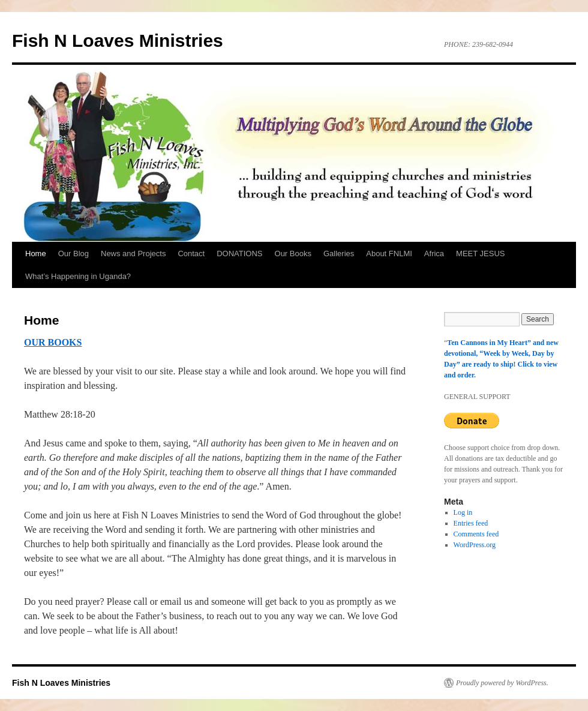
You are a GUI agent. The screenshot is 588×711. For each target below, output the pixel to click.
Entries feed (471, 523)
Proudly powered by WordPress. (502, 683)
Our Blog (73, 253)
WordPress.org (475, 545)
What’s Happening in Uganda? (78, 276)
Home (36, 253)
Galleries (339, 253)
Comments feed (476, 534)
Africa (434, 253)
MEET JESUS (480, 253)
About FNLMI (389, 253)
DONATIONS (239, 253)
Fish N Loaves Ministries (118, 40)
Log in (463, 512)
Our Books (293, 253)
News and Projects (133, 253)
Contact (191, 253)
